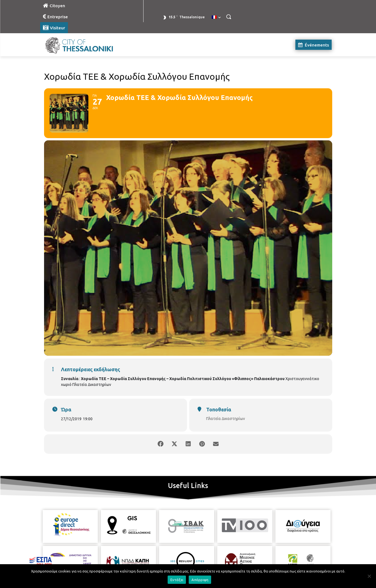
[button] (229, 17)
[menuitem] (216, 17)
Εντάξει (177, 580)
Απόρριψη (200, 580)
